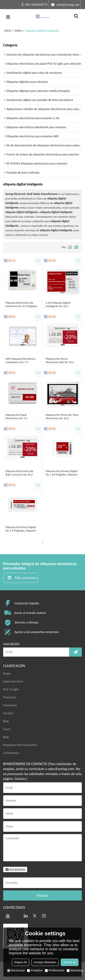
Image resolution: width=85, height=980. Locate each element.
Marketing (75, 970)
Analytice (35, 970)
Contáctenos (11, 753)
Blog (6, 721)
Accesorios (15, 869)
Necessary (16, 970)
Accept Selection (45, 962)
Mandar (42, 895)
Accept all (70, 962)
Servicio (8, 713)
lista (70, 247)
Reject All (21, 962)
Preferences (55, 970)
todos (18, 31)
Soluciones (10, 705)
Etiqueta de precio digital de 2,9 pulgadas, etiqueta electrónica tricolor (21, 531)
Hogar (7, 673)
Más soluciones (26, 578)
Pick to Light (11, 689)
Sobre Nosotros (13, 681)
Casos (7, 729)
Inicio (8, 31)
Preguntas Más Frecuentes (20, 745)
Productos (10, 697)
